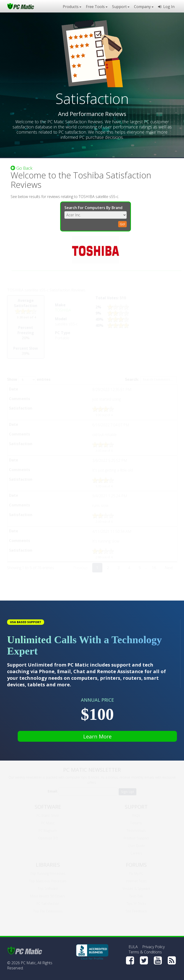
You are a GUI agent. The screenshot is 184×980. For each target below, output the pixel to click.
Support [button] (121, 7)
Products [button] (72, 7)
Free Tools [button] (97, 7)
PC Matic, (29, 963)
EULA (133, 947)
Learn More (97, 736)
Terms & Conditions (145, 952)
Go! (122, 223)
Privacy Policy (153, 947)
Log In (166, 7)
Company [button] (144, 7)
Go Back (21, 167)
